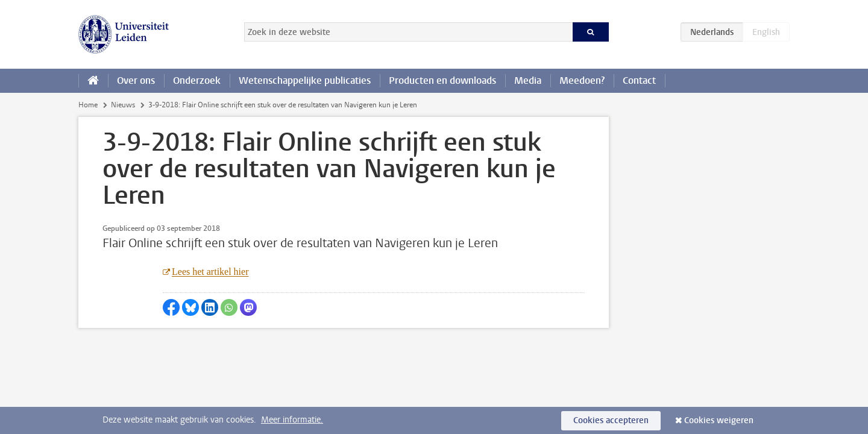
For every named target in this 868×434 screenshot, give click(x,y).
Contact (639, 80)
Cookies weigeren (719, 420)
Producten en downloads (442, 80)
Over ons (136, 80)
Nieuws (123, 105)
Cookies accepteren (611, 420)
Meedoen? (582, 80)
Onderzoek (197, 80)
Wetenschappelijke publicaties (305, 80)
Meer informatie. (292, 420)
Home (88, 105)
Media (528, 80)
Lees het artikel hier (210, 272)
